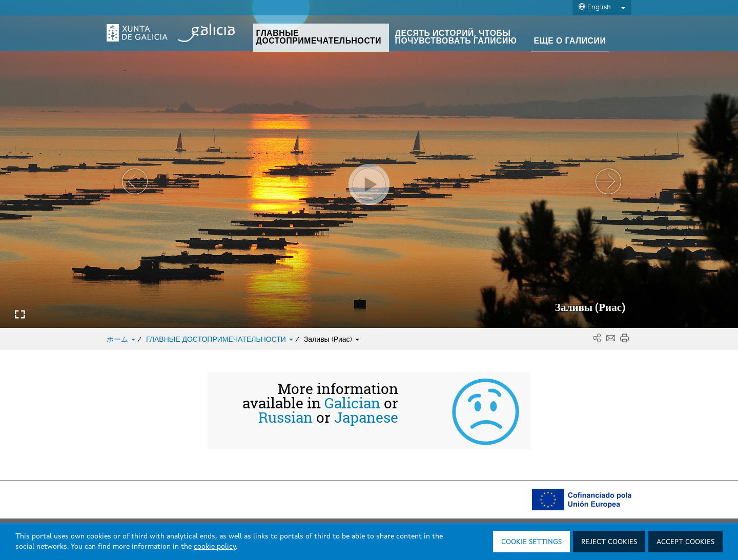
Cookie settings (531, 542)
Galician (352, 403)
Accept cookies (685, 542)
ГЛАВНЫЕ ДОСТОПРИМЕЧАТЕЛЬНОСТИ (221, 339)
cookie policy (215, 547)
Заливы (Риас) (332, 339)
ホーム (122, 339)
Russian (285, 418)
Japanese (366, 418)
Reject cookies (609, 542)
